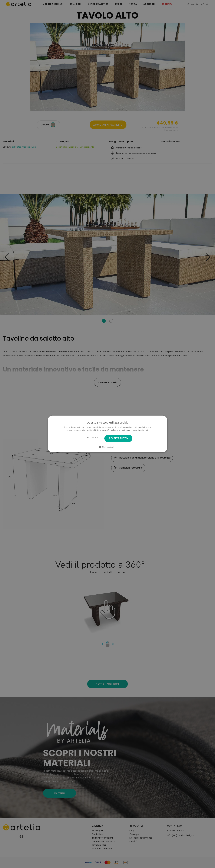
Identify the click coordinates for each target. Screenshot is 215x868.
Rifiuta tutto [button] (92, 438)
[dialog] (107, 434)
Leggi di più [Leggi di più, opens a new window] (143, 430)
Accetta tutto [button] (118, 438)
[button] (107, 447)
